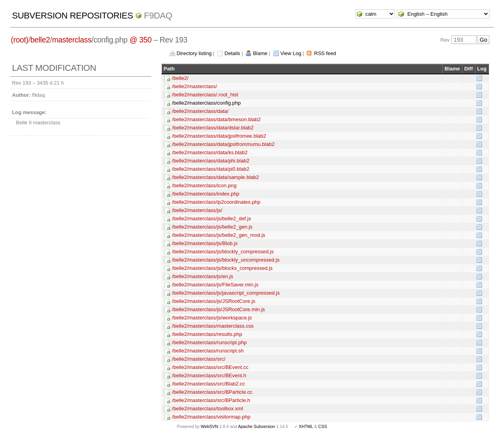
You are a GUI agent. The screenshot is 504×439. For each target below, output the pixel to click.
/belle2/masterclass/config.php (207, 103)
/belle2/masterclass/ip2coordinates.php (216, 202)
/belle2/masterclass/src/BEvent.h (209, 375)
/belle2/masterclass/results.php (207, 334)
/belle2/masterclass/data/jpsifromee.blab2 (219, 136)
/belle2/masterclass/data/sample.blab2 (216, 177)
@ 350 (141, 40)
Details (232, 53)
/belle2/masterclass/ (195, 86)
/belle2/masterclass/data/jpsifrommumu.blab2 (223, 144)
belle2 (40, 40)
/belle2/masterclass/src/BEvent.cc (210, 367)
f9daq (158, 16)
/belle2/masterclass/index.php (206, 194)
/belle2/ (180, 78)
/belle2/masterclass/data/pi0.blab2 (211, 169)
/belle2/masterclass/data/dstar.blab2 (213, 128)
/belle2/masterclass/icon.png (204, 185)
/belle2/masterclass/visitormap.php (211, 417)
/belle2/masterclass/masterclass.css (213, 326)
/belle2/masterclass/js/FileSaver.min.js (215, 285)
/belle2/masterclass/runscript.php (209, 342)
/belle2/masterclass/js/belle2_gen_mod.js (219, 235)
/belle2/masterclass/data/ (200, 111)
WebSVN (209, 426)
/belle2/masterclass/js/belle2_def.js (212, 219)
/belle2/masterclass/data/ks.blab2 (210, 152)
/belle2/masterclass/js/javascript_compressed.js (226, 293)
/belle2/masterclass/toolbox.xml (208, 409)
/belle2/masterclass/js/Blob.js (205, 243)
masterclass (72, 40)
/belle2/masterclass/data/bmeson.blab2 (216, 119)
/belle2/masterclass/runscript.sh (208, 351)
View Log (291, 53)
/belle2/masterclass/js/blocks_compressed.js (222, 268)
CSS (322, 426)
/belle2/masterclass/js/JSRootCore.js (214, 301)
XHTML (306, 426)
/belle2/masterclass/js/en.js (203, 276)
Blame (260, 53)
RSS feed (325, 53)
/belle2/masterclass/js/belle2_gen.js (212, 227)
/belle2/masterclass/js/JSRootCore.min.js (219, 309)
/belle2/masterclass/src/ (199, 359)
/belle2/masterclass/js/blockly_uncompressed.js (226, 260)
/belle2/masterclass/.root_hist (205, 95)
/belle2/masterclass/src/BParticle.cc (212, 392)
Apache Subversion (257, 426)
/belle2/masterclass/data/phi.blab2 (211, 161)
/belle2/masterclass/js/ (197, 210)
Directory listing (194, 53)
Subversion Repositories (73, 16)
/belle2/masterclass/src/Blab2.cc (209, 384)
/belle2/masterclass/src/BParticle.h (211, 400)
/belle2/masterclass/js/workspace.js (212, 318)
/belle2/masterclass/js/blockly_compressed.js (223, 252)
